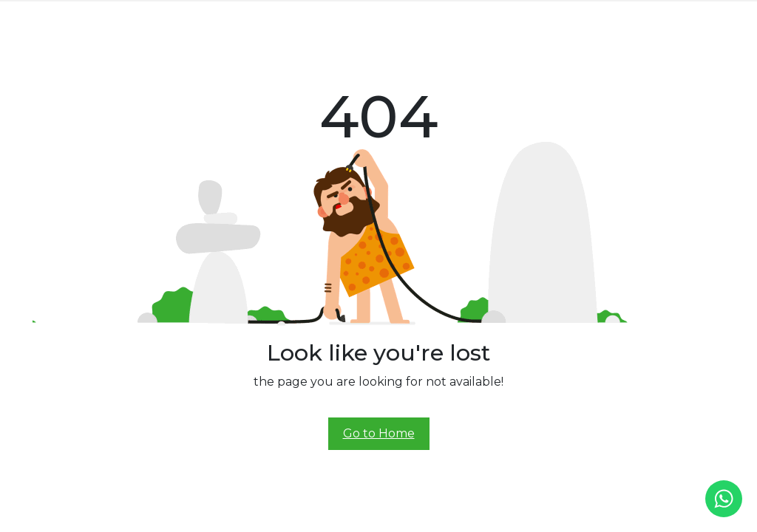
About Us (220, 16)
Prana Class (316, 16)
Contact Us (559, 16)
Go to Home (379, 433)
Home (177, 16)
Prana (265, 16)
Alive (364, 16)
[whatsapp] (724, 499)
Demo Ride (499, 16)
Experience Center (425, 16)
